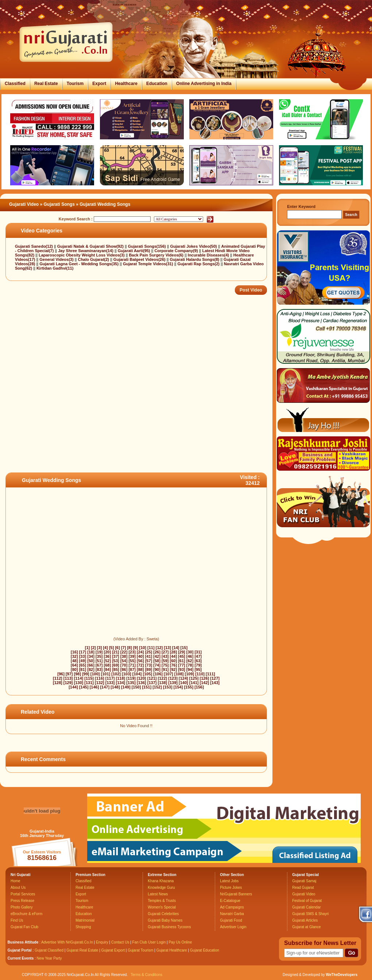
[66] (91, 665)
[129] (68, 683)
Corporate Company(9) (177, 251)
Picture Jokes (231, 888)
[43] (165, 656)
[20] (108, 652)
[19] (99, 652)
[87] (132, 670)
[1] (87, 648)
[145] (84, 687)
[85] (116, 670)
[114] (79, 678)
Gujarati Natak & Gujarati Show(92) (91, 246)
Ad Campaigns (232, 907)
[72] (140, 665)
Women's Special (162, 907)
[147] (105, 687)
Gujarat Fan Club (24, 927)
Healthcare (126, 84)
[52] (108, 661)
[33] (83, 656)
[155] (189, 687)
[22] (124, 652)
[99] (86, 674)
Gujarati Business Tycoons (169, 927)
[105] (148, 674)
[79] (198, 665)
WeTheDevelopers (342, 975)
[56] (140, 661)
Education (157, 84)
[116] (100, 678)
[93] (182, 670)
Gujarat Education (205, 950)
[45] (182, 656)
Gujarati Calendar (306, 907)
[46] (190, 656)
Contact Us (120, 942)
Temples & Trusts (162, 901)
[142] (205, 683)
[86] (124, 670)
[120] (142, 678)
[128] (58, 683)
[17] (83, 652)
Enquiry (103, 942)
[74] (157, 665)
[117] (110, 678)
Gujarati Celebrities (163, 914)
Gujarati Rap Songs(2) (199, 264)
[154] (178, 687)
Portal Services (23, 894)
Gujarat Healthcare (172, 950)
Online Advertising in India (204, 84)
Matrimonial (85, 920)
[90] (157, 670)
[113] (68, 678)
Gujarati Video (24, 204)
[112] (58, 678)
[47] (198, 656)
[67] (99, 665)
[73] (149, 665)
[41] (149, 656)
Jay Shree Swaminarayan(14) (86, 251)
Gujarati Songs (59, 204)
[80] (74, 670)
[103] (127, 674)
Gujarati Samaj (304, 881)
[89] (149, 670)
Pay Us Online (180, 942)
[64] (74, 665)
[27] (165, 652)
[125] (194, 678)
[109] (190, 674)
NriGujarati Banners (236, 894)
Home (15, 881)
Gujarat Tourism (140, 950)
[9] (135, 648)
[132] (100, 683)
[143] (215, 683)
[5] (111, 648)
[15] (184, 648)
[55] (132, 661)
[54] (124, 661)
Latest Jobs (229, 881)
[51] (99, 661)
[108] (179, 674)
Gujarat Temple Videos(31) (149, 264)
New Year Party (49, 958)
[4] (105, 648)
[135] (131, 683)
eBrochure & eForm (26, 914)
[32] (74, 656)
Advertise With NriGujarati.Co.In (67, 942)
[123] (173, 678)
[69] (116, 665)
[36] (108, 656)
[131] (89, 683)
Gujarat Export (113, 950)
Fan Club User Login (149, 942)
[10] (143, 648)
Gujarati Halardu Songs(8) (195, 259)
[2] (93, 648)
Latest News (158, 894)
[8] (129, 648)
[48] (74, 661)
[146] (94, 687)
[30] (190, 652)
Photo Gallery (22, 907)
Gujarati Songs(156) (148, 246)
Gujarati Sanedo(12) (34, 246)
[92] (174, 670)
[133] (110, 683)
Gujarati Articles (305, 920)
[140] (183, 683)
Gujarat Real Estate (82, 950)
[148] (115, 687)
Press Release (22, 901)
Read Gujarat (303, 888)
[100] (95, 674)
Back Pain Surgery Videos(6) (157, 255)
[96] (61, 674)
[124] (183, 678)
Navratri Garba (232, 914)
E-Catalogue (230, 901)
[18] (91, 652)
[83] (99, 670)
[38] (124, 656)
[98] (78, 674)
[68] (108, 665)
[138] (163, 683)
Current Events (21, 958)
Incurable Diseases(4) (209, 255)
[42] (157, 656)
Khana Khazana (161, 881)
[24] (140, 652)
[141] (194, 683)
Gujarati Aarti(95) (135, 251)
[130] (79, 683)
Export (99, 84)
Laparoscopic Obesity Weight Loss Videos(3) (82, 255)
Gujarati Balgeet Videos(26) (140, 259)
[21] (116, 652)
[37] (116, 656)
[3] (99, 648)
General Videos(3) (57, 259)
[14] (176, 648)
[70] (124, 665)
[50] (91, 661)
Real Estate (46, 84)
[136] (142, 683)
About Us (18, 888)
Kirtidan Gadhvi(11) (55, 268)
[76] (174, 665)
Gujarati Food (231, 920)
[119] (131, 678)
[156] (199, 687)
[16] (74, 652)
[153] (168, 687)
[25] (149, 652)
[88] (140, 670)
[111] (210, 674)
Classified (15, 84)
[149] (126, 687)
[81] (83, 670)
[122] (163, 678)
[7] (123, 648)
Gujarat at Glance (306, 927)
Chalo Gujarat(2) (94, 259)
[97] (69, 674)
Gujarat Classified (49, 950)
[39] (132, 656)
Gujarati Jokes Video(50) (194, 246)
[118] (121, 678)
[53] (116, 661)
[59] (165, 661)
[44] (174, 656)
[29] (182, 652)
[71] (132, 665)
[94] (190, 670)
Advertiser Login (233, 927)
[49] (83, 661)
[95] (198, 670)
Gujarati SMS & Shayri (310, 914)
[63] (198, 661)
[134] (121, 683)
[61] (182, 661)
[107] (168, 674)
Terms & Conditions (146, 975)
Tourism (75, 84)
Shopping (83, 927)
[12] (159, 648)
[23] (132, 652)
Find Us (17, 920)
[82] (91, 670)
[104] (137, 674)
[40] (140, 656)
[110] (200, 674)
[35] (99, 656)
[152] (157, 687)
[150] (136, 687)
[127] (215, 678)
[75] (165, 665)
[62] (190, 661)
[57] (149, 661)
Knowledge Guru (161, 888)
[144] (73, 687)
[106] (158, 674)
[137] (152, 683)
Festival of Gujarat (307, 901)
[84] (108, 670)
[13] (167, 648)
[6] (117, 648)
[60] (174, 661)
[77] (182, 665)
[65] (83, 665)
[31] (198, 652)
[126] (205, 678)
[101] (106, 674)
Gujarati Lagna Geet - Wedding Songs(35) (80, 264)
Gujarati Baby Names (165, 920)
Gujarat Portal (20, 950)
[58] (157, 661)
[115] (89, 678)
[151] (147, 687)
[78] (190, 665)
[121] (152, 678)
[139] (173, 683)
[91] (165, 670)
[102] (116, 674)
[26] (157, 652)
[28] (174, 652)
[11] (151, 648)
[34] (91, 656)
